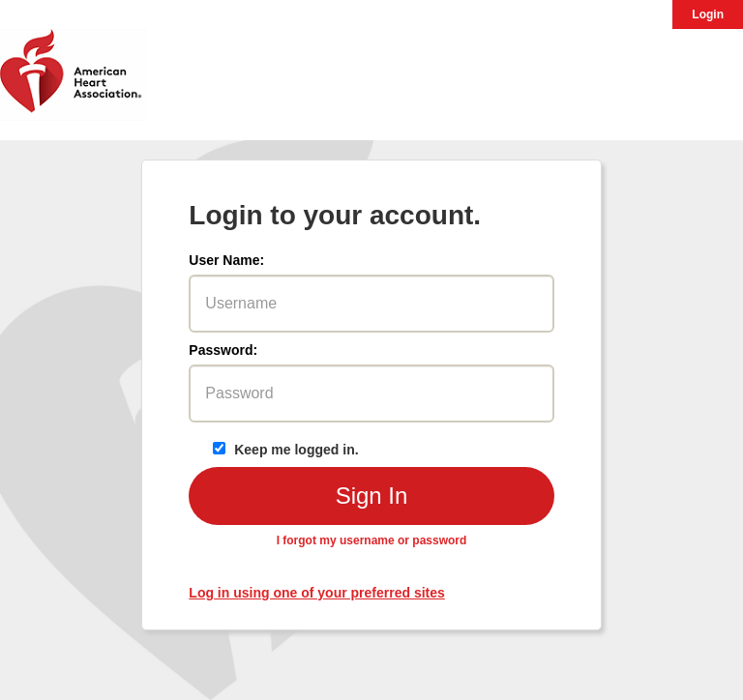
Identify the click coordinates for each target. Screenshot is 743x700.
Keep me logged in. (285, 450)
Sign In (372, 496)
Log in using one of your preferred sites (316, 593)
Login (708, 15)
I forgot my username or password (372, 540)
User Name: (226, 260)
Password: (223, 350)
